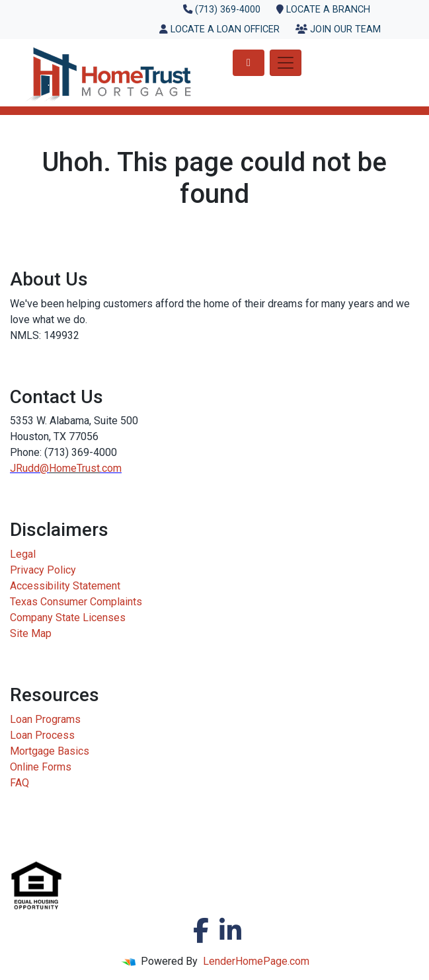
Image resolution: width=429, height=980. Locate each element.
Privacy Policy (43, 570)
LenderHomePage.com (256, 961)
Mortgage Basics (50, 751)
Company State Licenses (68, 618)
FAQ (19, 783)
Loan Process (42, 735)
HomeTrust (74, 468)
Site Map (31, 633)
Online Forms (41, 767)
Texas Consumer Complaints (76, 602)
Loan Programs (45, 719)
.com (111, 468)
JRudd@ (29, 468)
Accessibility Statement (65, 586)
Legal (23, 554)
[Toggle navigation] (286, 63)
